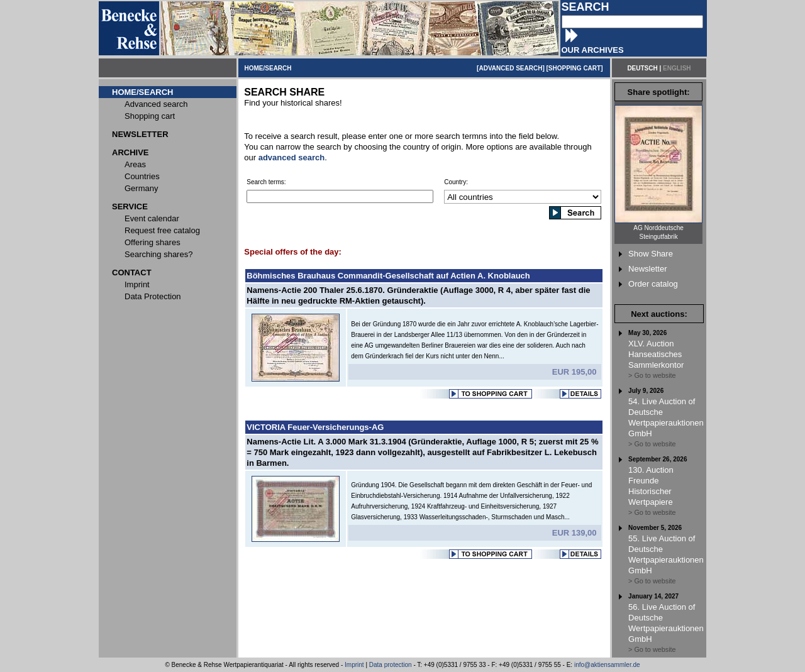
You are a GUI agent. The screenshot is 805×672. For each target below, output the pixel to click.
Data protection (391, 665)
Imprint (354, 665)
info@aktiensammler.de (607, 665)
